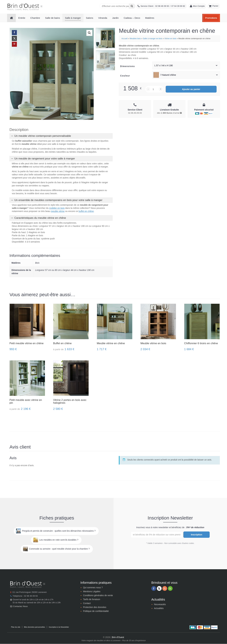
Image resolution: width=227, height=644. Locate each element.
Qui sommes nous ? (93, 588)
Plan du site (16, 627)
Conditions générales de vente (98, 596)
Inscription (197, 535)
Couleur (125, 76)
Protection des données (95, 607)
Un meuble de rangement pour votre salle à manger (45, 159)
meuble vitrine (58, 211)
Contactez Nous (20, 606)
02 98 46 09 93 (162, 6)
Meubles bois (135, 39)
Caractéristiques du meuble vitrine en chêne (40, 218)
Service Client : (147, 6)
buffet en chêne (86, 211)
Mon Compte (199, 6)
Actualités (159, 608)
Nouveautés (160, 604)
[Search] (132, 6)
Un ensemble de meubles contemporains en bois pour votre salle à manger (58, 200)
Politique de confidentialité (96, 611)
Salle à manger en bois (153, 39)
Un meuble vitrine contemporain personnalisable (43, 136)
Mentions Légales (92, 592)
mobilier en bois (57, 208)
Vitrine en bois (170, 39)
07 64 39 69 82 (178, 6)
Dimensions (127, 66)
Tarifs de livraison (92, 599)
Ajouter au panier (191, 89)
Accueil (124, 39)
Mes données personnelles (35, 627)
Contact (87, 603)
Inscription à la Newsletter (59, 627)
